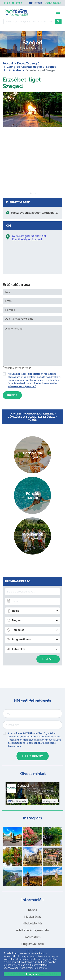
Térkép (35, 3)
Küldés (12, 395)
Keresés (48, 659)
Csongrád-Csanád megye (24, 67)
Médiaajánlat (33, 917)
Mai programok (13, 3)
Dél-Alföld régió (28, 63)
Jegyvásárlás (53, 3)
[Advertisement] (33, 170)
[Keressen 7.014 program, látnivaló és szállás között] (29, 22)
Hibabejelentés (32, 923)
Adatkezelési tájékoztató (32, 930)
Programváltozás (32, 944)
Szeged (51, 67)
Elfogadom (33, 974)
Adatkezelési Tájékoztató (22, 386)
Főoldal (8, 63)
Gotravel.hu (25, 786)
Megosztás (50, 801)
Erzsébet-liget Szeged (22, 83)
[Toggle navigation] (58, 12)
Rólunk (32, 910)
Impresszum (32, 937)
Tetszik (17, 801)
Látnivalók (14, 70)
